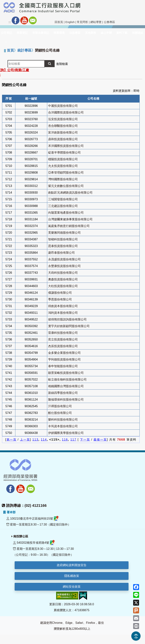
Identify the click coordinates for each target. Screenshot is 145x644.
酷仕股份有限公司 (60, 413)
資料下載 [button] (122, 33)
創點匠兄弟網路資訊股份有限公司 (70, 193)
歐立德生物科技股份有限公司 (67, 379)
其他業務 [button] (91, 33)
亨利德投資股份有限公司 (64, 359)
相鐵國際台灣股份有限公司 (66, 386)
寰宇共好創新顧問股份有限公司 (69, 326)
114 (44, 440)
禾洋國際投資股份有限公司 (66, 146)
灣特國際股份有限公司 (63, 179)
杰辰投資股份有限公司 (63, 346)
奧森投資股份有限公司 (63, 279)
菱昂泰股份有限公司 (61, 253)
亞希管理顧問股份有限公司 (66, 173)
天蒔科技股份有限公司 (63, 273)
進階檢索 (62, 64)
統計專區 (24, 50)
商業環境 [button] (59, 33)
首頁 (10, 50)
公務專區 (109, 22)
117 (73, 440)
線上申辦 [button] (106, 33)
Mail (33, 20)
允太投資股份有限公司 (63, 166)
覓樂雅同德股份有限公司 (64, 233)
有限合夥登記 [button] (41, 33)
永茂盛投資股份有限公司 (64, 259)
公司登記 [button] (6, 33)
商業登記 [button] (22, 33)
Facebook (16, 20)
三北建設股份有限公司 (63, 206)
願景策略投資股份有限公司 (66, 373)
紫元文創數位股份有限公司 (66, 186)
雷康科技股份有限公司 (63, 333)
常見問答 (82, 22)
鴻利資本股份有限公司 (63, 313)
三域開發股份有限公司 (63, 199)
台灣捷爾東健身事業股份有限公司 (70, 219)
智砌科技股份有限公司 (63, 239)
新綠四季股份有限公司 (63, 393)
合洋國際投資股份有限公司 (66, 112)
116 (65, 440)
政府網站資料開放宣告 (72, 565)
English (70, 22)
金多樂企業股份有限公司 (64, 353)
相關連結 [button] (138, 33)
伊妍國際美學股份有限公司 (66, 433)
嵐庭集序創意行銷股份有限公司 (69, 226)
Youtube (24, 20)
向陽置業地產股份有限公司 (66, 213)
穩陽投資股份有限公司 (63, 159)
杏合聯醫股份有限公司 (63, 126)
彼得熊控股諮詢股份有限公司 (67, 319)
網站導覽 (96, 22)
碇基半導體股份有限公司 (64, 153)
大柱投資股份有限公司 (63, 286)
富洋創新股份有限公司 (63, 132)
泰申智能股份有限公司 (63, 366)
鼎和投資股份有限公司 (63, 139)
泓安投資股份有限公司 (63, 119)
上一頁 (25, 440)
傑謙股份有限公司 (60, 293)
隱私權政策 (72, 576)
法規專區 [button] (75, 33)
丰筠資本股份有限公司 (63, 426)
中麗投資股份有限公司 (63, 106)
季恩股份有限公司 (60, 299)
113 (35, 440)
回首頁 (59, 22)
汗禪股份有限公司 (60, 406)
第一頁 (11, 440)
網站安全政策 (72, 587)
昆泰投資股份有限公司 (63, 246)
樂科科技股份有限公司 (63, 420)
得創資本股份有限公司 (63, 306)
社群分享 (50, 20)
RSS (41, 20)
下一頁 (85, 440)
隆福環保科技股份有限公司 (66, 400)
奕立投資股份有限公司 (63, 339)
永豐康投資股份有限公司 (64, 266)
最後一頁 (100, 440)
